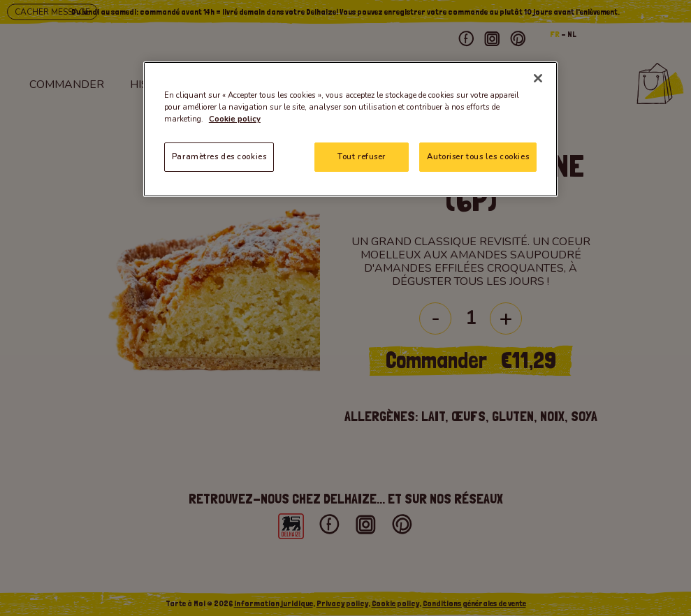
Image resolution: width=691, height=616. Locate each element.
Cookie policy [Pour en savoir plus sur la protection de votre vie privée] (235, 119)
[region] (350, 129)
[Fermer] (538, 78)
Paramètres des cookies (219, 156)
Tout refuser (362, 156)
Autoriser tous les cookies (478, 156)
